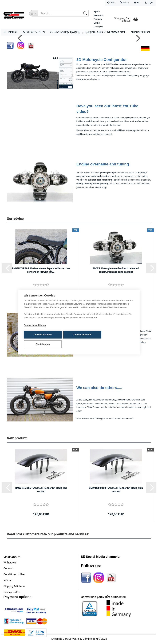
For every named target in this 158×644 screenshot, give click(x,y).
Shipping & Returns (14, 587)
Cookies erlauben (41, 339)
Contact (8, 569)
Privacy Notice (12, 593)
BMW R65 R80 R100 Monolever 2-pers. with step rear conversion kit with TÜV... (41, 271)
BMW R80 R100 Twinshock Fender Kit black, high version (116, 491)
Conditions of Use (14, 575)
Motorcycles (34, 32)
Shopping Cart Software (65, 640)
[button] (137, 3)
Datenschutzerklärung (35, 330)
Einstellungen (112, 339)
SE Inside (11, 32)
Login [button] (149, 3)
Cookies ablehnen (77, 339)
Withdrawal (10, 563)
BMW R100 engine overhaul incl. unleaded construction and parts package (116, 271)
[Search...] (34, 13)
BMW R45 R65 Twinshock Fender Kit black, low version (41, 491)
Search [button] (124, 3)
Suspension (141, 32)
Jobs (111, 3)
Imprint (8, 581)
